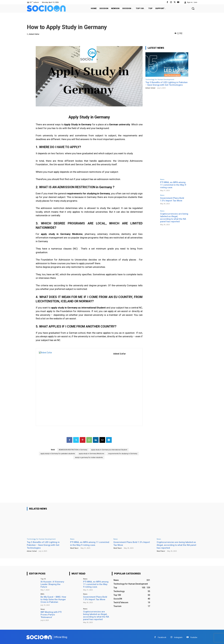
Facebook (162, 636)
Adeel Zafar (34, 34)
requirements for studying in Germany (123, 454)
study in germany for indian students (89, 457)
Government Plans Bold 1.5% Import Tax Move (174, 199)
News (162, 179)
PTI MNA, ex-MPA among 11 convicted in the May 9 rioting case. (174, 185)
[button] (193, 8)
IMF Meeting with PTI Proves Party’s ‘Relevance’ (53, 612)
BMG (42, 594)
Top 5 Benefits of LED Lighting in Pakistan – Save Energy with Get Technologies (166, 84)
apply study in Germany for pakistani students (58, 454)
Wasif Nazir (74, 548)
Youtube (194, 636)
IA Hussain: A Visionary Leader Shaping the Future (53, 583)
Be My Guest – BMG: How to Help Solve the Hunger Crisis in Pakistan (53, 599)
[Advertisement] (89, 483)
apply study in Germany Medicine (91, 454)
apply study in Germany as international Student (109, 450)
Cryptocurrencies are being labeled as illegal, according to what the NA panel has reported (173, 217)
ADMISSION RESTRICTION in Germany (73, 450)
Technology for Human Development (160, 79)
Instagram (178, 636)
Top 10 (43, 579)
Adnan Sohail (150, 88)
